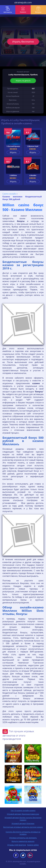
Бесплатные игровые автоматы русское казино (23, 827)
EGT (33, 89)
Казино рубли (33, 845)
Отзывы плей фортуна (17, 845)
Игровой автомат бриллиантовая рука (23, 814)
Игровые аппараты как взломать (23, 838)
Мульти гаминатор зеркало (23, 841)
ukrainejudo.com (23, 2)
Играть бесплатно (23, 42)
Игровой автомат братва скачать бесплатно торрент (23, 819)
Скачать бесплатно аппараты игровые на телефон (23, 833)
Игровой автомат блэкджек (23, 823)
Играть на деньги (23, 81)
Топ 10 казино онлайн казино (23, 810)
